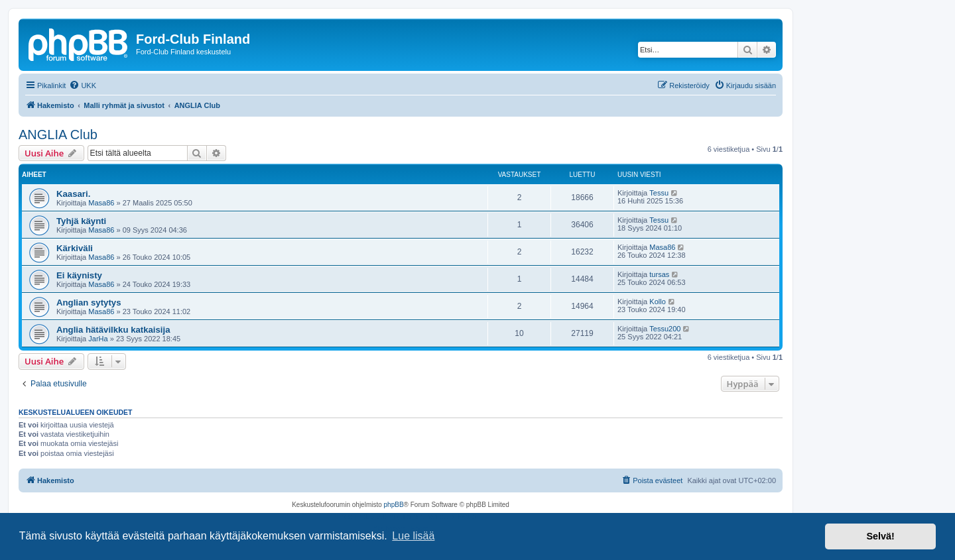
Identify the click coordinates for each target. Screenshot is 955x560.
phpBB (394, 505)
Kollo (657, 302)
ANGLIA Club (58, 135)
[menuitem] (83, 85)
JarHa (98, 339)
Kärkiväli (75, 248)
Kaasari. (73, 194)
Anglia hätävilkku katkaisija (113, 330)
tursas (659, 274)
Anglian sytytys (89, 303)
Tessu (659, 193)
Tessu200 (665, 329)
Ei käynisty (79, 275)
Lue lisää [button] (413, 536)
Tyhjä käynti (81, 221)
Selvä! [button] (880, 536)
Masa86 (101, 203)
